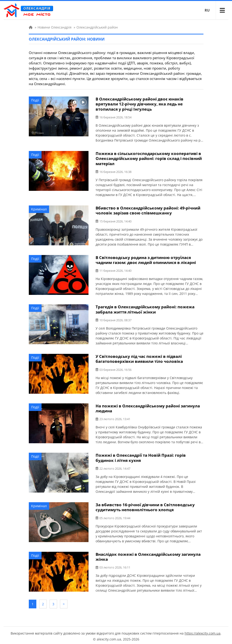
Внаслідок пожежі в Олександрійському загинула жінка (148, 555)
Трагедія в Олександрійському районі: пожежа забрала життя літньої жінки (145, 309)
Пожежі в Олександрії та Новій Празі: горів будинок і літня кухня (141, 456)
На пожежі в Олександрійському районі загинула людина (148, 407)
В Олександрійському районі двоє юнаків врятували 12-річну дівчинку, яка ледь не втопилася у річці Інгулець (139, 104)
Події (35, 100)
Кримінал (39, 209)
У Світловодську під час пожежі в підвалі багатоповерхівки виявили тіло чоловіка (139, 358)
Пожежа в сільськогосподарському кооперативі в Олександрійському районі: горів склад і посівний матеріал (149, 158)
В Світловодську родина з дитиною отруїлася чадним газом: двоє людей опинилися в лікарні (146, 259)
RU (207, 10)
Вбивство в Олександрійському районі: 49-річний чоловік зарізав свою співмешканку (148, 210)
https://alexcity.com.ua (202, 631)
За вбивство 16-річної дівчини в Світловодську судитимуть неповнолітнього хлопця (145, 506)
